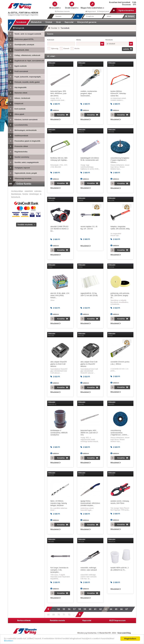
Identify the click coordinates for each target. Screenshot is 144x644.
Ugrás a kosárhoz (123, 10)
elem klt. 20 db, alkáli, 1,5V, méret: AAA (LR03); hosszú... (60, 295)
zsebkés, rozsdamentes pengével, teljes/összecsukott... (89, 93)
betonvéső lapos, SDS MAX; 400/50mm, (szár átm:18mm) (58, 93)
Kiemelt (66, 49)
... (53, 609)
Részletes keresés (62, 11)
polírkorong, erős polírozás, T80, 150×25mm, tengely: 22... (120, 295)
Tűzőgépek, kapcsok (19, 168)
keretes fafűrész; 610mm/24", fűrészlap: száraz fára (118, 93)
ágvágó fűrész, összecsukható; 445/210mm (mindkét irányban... (90, 503)
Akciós (77, 49)
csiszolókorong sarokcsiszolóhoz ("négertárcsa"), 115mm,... (120, 433)
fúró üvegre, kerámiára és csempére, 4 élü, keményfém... (59, 570)
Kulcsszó (51, 40)
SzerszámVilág (124, 633)
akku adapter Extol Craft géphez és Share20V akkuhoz (89, 364)
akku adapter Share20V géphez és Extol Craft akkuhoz (59, 364)
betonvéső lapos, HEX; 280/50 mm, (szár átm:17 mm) (89, 433)
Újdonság (55, 49)
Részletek (55, 119)
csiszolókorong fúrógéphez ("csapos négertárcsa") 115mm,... (120, 160)
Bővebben (9, 641)
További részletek (25, 225)
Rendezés (109, 40)
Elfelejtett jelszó (103, 11)
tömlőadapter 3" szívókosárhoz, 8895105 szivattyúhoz (59, 433)
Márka (79, 40)
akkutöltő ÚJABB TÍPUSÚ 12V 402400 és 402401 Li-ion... (60, 229)
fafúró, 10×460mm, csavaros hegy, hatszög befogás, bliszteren (59, 503)
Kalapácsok (16, 104)
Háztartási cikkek (18, 93)
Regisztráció (91, 11)
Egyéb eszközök (17, 66)
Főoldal (54, 28)
